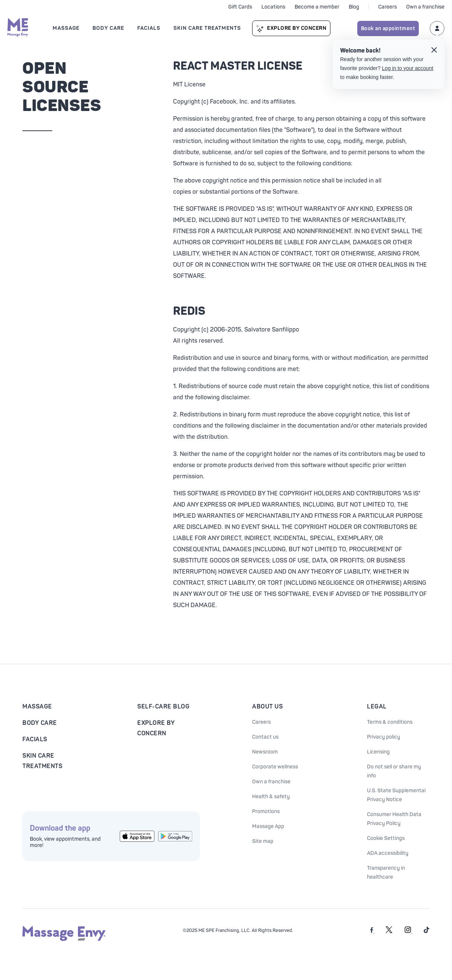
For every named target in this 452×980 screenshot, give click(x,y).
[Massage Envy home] (18, 28)
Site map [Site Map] (263, 841)
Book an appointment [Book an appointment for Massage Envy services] (388, 28)
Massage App (268, 826)
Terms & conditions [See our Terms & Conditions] (390, 722)
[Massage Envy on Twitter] (389, 932)
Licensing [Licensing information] (378, 752)
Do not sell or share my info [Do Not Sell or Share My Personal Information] (394, 771)
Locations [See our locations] (273, 7)
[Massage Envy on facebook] (372, 932)
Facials (35, 739)
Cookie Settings (386, 838)
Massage (37, 707)
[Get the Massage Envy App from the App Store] (137, 836)
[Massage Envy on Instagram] (409, 932)
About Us (267, 707)
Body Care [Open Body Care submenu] (108, 28)
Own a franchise (425, 7)
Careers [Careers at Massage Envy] (387, 7)
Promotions (266, 811)
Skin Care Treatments (42, 761)
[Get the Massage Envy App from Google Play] (175, 836)
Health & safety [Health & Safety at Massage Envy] (271, 797)
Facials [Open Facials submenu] (149, 28)
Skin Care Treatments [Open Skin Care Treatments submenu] (207, 28)
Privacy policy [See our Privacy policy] (384, 737)
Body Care (40, 723)
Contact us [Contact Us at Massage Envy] (265, 737)
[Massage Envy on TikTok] (427, 932)
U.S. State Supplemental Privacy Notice (396, 795)
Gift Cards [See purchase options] (240, 7)
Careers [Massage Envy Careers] (261, 722)
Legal (377, 707)
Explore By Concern (297, 28)
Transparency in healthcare (386, 873)
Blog (354, 7)
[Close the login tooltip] (434, 51)
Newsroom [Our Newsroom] (265, 752)
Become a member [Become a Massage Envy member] (317, 7)
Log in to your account (408, 68)
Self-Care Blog (163, 707)
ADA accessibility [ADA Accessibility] (388, 853)
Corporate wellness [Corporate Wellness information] (275, 767)
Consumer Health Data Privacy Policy (394, 819)
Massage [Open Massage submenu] (66, 28)
